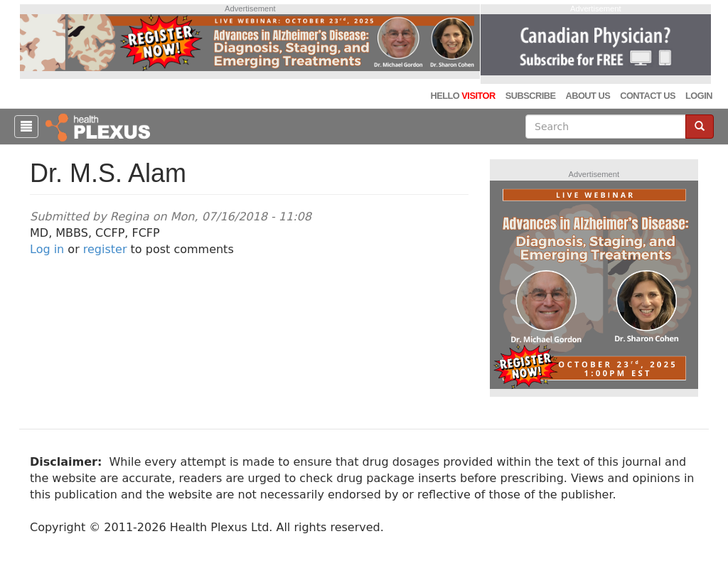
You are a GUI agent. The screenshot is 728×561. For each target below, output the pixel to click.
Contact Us (648, 96)
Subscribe (531, 96)
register (105, 249)
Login (699, 96)
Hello (462, 96)
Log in (47, 249)
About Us (588, 96)
